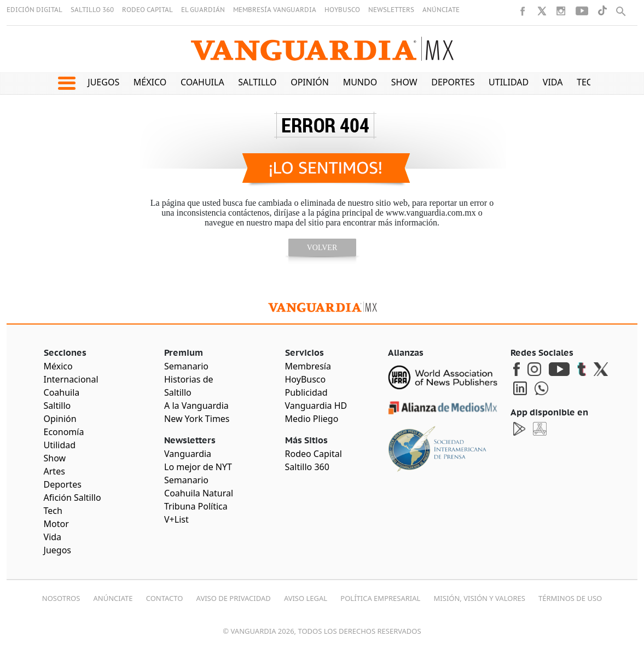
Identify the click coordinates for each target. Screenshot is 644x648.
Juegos (103, 82)
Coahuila (202, 82)
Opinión (310, 82)
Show (404, 82)
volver (322, 248)
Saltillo (257, 82)
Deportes (453, 82)
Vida (553, 82)
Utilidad (509, 82)
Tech (588, 82)
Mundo (360, 82)
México (150, 82)
